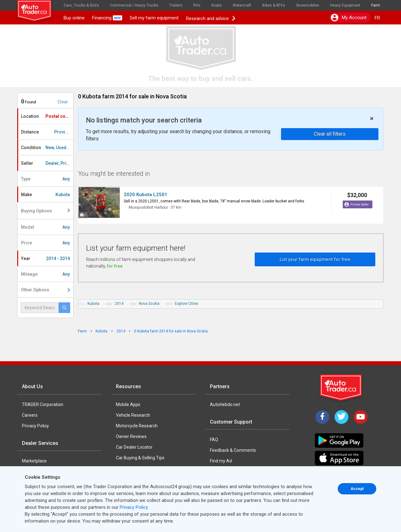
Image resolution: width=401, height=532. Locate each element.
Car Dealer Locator (134, 447)
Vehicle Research (133, 415)
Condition (47, 148)
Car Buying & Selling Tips (140, 458)
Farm (376, 5)
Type (45, 179)
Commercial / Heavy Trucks (134, 5)
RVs (197, 5)
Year (45, 258)
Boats (217, 5)
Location (47, 116)
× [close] (372, 119)
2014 (119, 304)
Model (45, 227)
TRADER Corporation (43, 404)
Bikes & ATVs (274, 5)
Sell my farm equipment (154, 18)
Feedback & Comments (233, 450)
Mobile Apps (128, 404)
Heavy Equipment (345, 5)
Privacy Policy (35, 426)
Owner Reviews (131, 436)
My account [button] (349, 18)
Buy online (74, 18)
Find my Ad (221, 461)
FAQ (214, 440)
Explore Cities (187, 304)
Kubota (93, 304)
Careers (30, 415)
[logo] (39, 8)
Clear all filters (330, 134)
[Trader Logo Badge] (341, 388)
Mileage (45, 274)
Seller (47, 163)
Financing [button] (107, 18)
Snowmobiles (308, 5)
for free (115, 266)
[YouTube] (361, 417)
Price (45, 243)
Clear (63, 102)
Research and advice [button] (211, 18)
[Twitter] (341, 417)
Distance (47, 132)
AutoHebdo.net (225, 404)
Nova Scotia (149, 304)
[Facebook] (322, 417)
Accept (357, 489)
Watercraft (242, 5)
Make (45, 195)
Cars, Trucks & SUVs (81, 5)
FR (377, 18)
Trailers (176, 5)
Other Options (45, 290)
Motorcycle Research (137, 426)
